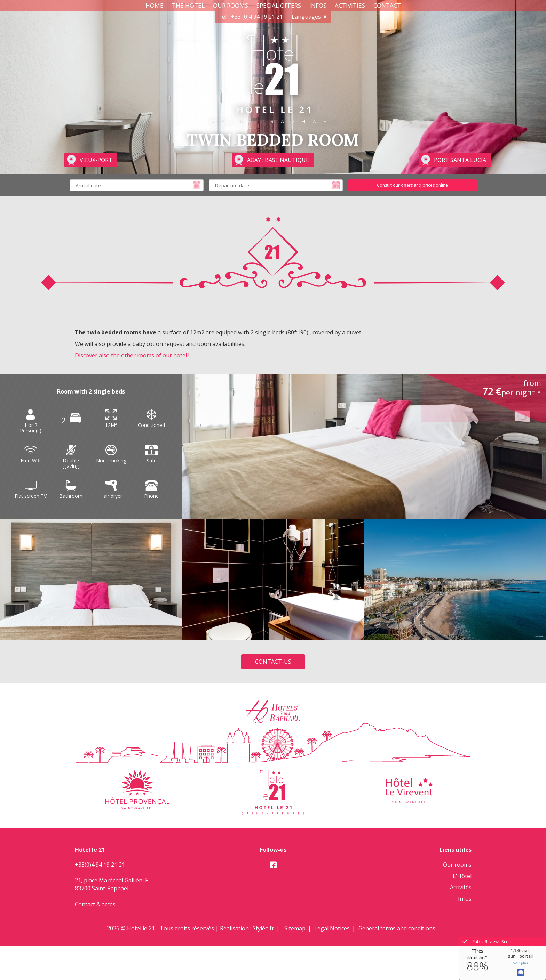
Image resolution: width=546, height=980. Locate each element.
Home (155, 5)
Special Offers (279, 5)
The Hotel (188, 5)
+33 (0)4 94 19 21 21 (257, 17)
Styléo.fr (263, 928)
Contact (387, 5)
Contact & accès (95, 904)
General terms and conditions (397, 928)
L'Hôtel (462, 876)
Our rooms (231, 5)
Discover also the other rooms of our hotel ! (132, 355)
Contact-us (273, 662)
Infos (318, 5)
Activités (461, 887)
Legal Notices (332, 928)
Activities (350, 5)
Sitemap (295, 928)
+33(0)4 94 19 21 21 (100, 865)
